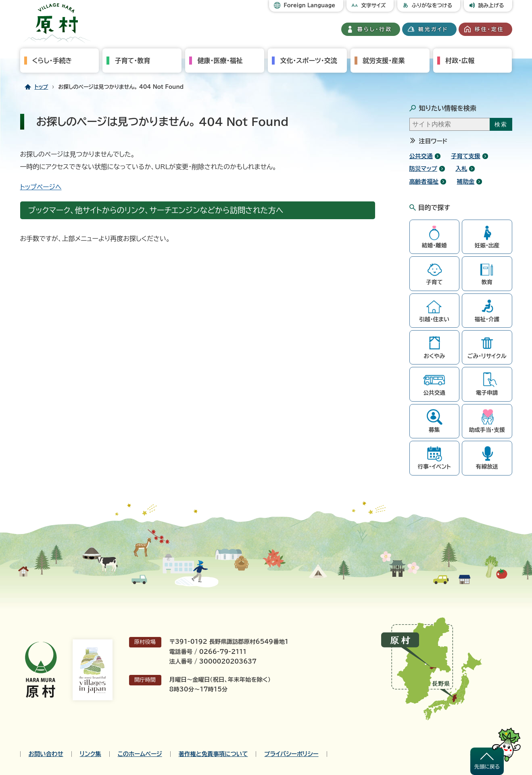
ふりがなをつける (432, 5)
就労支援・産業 (384, 61)
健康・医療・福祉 (220, 61)
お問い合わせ (46, 754)
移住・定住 (489, 29)
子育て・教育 (132, 61)
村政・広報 (460, 61)
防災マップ (423, 169)
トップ (42, 87)
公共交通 (421, 156)
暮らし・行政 (375, 29)
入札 (461, 169)
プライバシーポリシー (291, 754)
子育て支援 (466, 156)
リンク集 (91, 754)
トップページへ (41, 187)
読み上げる (491, 5)
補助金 (466, 181)
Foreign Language (309, 5)
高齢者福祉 (424, 181)
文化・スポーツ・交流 (308, 61)
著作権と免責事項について (213, 754)
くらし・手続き (52, 61)
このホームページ (140, 754)
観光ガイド (433, 29)
